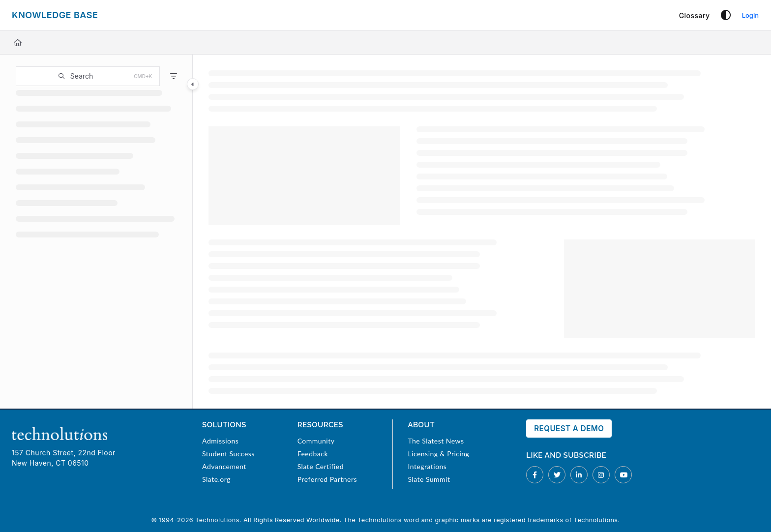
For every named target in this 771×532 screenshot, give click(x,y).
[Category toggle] (193, 84)
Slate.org (216, 479)
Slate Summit (429, 479)
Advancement (224, 466)
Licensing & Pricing (438, 454)
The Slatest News (436, 441)
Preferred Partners (327, 479)
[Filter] (174, 76)
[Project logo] (55, 15)
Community (316, 441)
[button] (88, 76)
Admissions (220, 441)
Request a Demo (569, 429)
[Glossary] (695, 15)
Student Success (228, 454)
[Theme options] (726, 15)
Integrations (427, 466)
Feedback (313, 454)
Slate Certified (321, 466)
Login (750, 15)
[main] (482, 232)
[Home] (18, 43)
